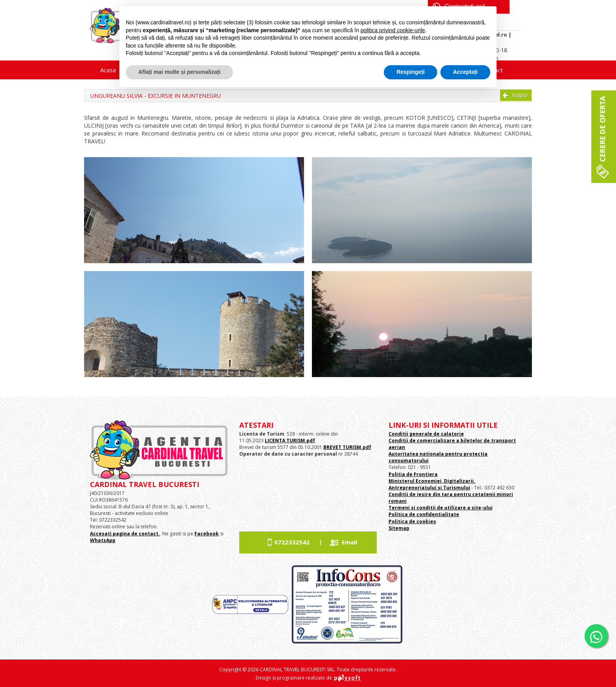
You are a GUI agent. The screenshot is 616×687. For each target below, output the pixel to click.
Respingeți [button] (411, 72)
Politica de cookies (412, 521)
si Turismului (453, 488)
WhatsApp (103, 540)
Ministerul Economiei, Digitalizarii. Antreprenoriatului (432, 484)
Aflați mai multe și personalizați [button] (179, 72)
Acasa (108, 70)
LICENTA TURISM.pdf (290, 441)
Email (349, 542)
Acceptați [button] (465, 72)
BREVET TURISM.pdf (347, 447)
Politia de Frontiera (413, 474)
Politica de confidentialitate (424, 514)
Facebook (207, 534)
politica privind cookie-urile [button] (393, 30)
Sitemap (399, 528)
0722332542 (292, 542)
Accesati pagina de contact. (125, 534)
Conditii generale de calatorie (426, 434)
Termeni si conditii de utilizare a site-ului (441, 508)
